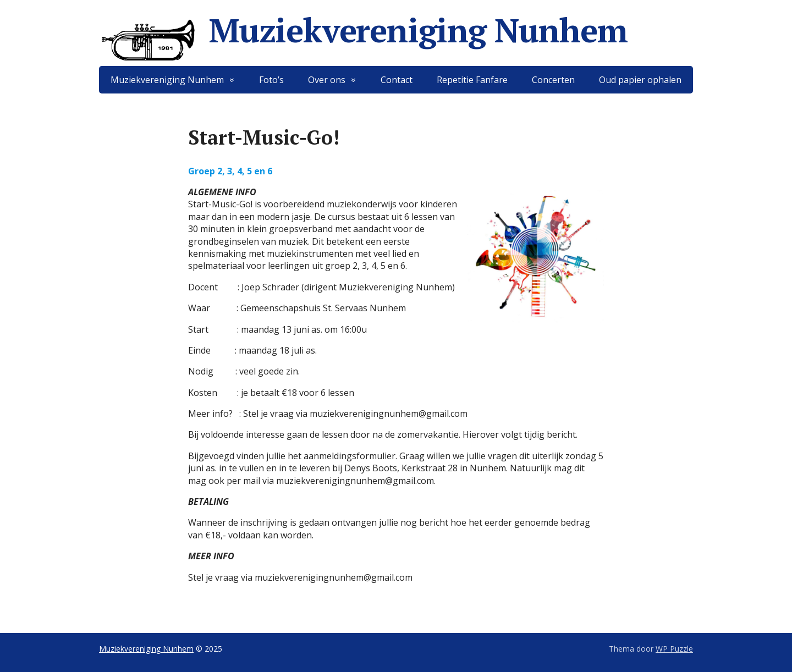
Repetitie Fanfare (472, 80)
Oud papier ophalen (640, 80)
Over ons (327, 80)
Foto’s (271, 80)
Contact (397, 80)
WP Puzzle (674, 649)
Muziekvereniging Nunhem (363, 30)
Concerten (553, 80)
